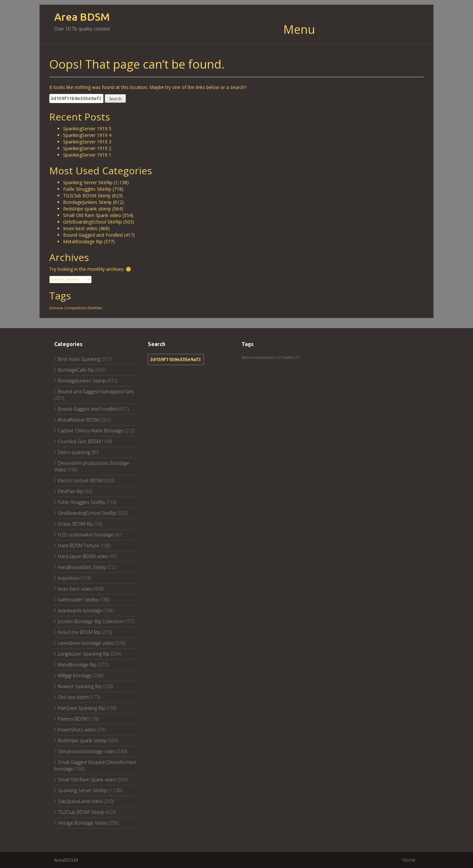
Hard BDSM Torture (79, 545)
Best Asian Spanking (79, 359)
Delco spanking (74, 452)
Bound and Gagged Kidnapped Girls (96, 391)
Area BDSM (82, 17)
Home (409, 860)
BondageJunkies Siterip (87, 202)
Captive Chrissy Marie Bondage (90, 431)
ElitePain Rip (71, 491)
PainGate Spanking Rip (81, 708)
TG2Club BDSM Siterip (87, 195)
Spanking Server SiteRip (88, 182)
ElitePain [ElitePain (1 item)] (95, 308)
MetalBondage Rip (83, 241)
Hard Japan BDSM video (83, 556)
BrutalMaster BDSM (79, 420)
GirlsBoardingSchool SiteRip (92, 222)
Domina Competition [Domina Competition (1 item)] (68, 308)
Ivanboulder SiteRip (78, 600)
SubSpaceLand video (80, 801)
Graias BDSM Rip (76, 524)
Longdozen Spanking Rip (84, 654)
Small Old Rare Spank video (92, 215)
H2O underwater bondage (86, 535)
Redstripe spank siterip (87, 209)
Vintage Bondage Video (82, 823)
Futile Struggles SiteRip (87, 189)
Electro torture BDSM (80, 480)
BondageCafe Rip (76, 370)
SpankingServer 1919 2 (87, 148)
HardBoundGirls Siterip (82, 567)
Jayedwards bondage (80, 610)
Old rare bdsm (73, 697)
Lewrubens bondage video (86, 643)
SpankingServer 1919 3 (87, 142)
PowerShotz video (77, 730)
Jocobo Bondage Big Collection (90, 621)
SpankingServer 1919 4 (87, 135)
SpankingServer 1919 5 (87, 129)
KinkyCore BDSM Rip (79, 632)
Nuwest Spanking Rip (80, 686)
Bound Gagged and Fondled (93, 235)
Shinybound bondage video (87, 751)
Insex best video (80, 228)
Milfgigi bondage (75, 675)
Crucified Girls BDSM (79, 441)
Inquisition (69, 578)
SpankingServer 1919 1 (87, 155)
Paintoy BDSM (73, 719)
